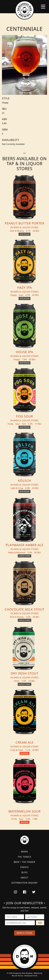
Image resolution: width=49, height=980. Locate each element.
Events (24, 867)
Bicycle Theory (17, 976)
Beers (25, 852)
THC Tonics (24, 857)
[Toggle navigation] (43, 7)
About (24, 878)
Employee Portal (31, 976)
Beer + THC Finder (24, 862)
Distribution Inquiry (25, 883)
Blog (24, 872)
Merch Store (24, 933)
